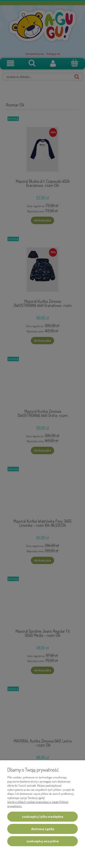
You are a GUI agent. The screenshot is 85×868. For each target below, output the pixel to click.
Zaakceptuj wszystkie (42, 841)
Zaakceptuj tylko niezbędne (43, 817)
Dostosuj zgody (43, 829)
